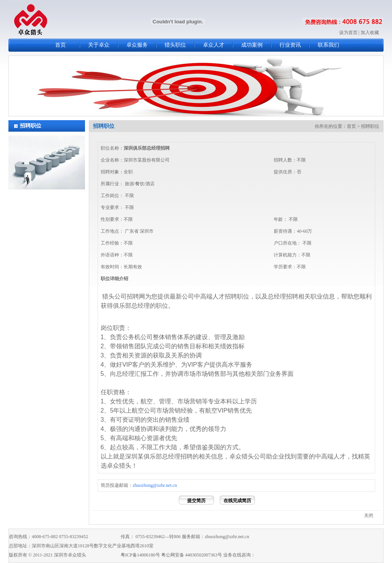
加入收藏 (370, 33)
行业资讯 (290, 45)
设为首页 (348, 33)
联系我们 (328, 45)
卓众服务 (137, 45)
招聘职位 (31, 126)
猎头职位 (175, 45)
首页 (60, 45)
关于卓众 (99, 45)
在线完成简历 (237, 501)
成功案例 (252, 45)
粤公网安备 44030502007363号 (192, 555)
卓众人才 (214, 45)
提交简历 (196, 501)
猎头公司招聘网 (124, 296)
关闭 (369, 516)
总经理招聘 (283, 296)
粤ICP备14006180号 (140, 555)
